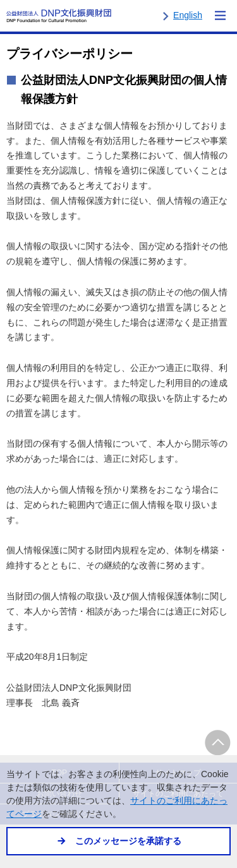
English (188, 15)
